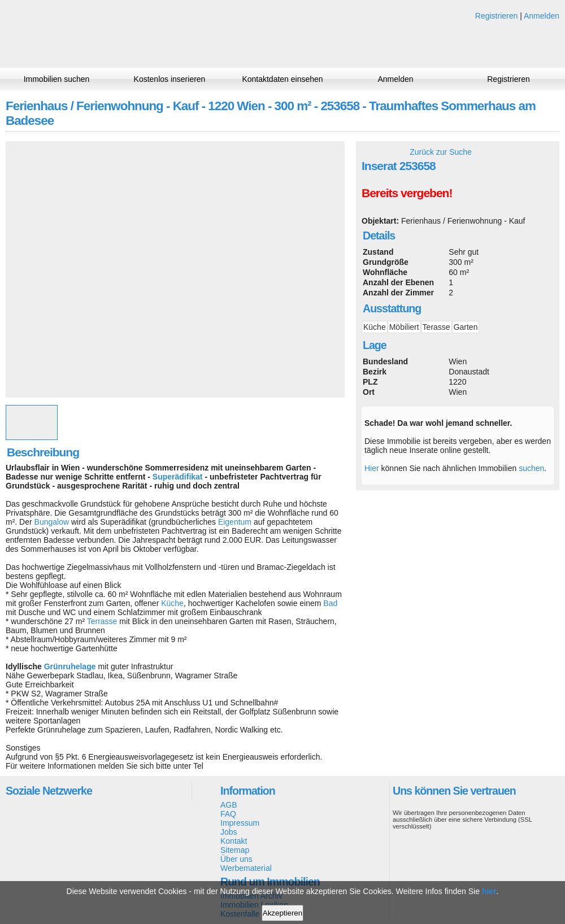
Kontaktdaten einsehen (282, 79)
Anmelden (542, 16)
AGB (229, 805)
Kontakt (234, 841)
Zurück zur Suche (441, 152)
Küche (172, 603)
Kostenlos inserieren (170, 79)
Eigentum (235, 522)
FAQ (228, 814)
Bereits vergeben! (407, 193)
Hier (372, 468)
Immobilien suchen (57, 79)
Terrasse (102, 621)
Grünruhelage (70, 666)
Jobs (229, 832)
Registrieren (496, 16)
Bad (330, 603)
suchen (531, 468)
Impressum (240, 823)
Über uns (236, 859)
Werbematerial (246, 868)
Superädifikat (178, 477)
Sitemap (235, 850)
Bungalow (52, 522)
